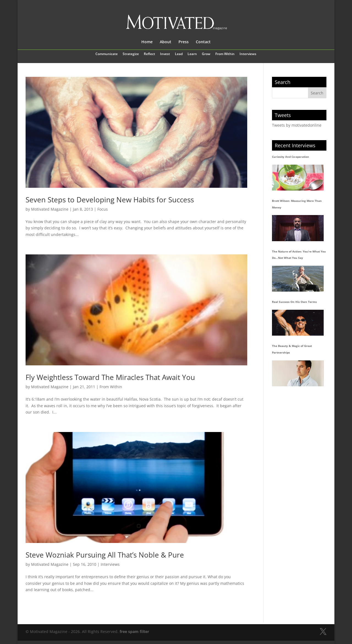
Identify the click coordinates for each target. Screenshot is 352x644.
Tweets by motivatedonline (297, 125)
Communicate (107, 54)
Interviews (248, 54)
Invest (165, 54)
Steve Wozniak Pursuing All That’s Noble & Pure (105, 555)
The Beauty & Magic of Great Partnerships (292, 349)
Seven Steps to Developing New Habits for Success (110, 200)
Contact (203, 42)
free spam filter (134, 631)
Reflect (149, 54)
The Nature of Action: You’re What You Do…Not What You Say (299, 255)
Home (147, 42)
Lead (179, 54)
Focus (103, 209)
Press (184, 42)
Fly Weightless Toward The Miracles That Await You (110, 377)
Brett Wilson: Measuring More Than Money (297, 204)
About (166, 42)
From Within (225, 54)
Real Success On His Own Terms (294, 302)
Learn (192, 54)
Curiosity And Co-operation (291, 157)
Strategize (131, 54)
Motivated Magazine (50, 209)
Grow (206, 54)
